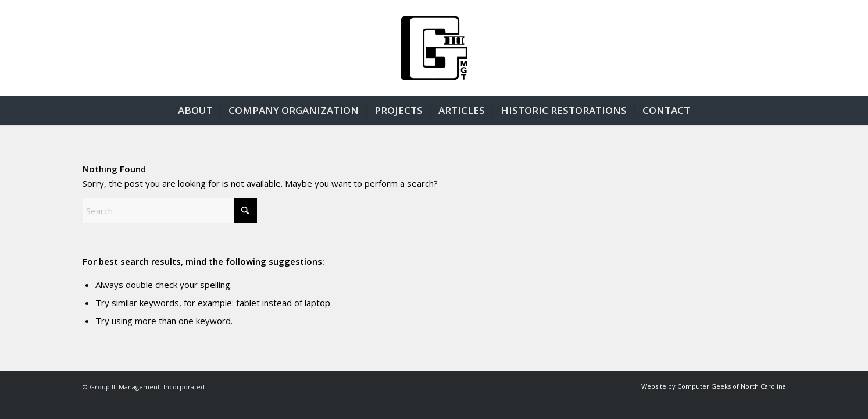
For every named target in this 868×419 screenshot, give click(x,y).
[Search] (170, 211)
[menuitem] (195, 111)
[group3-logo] (434, 48)
